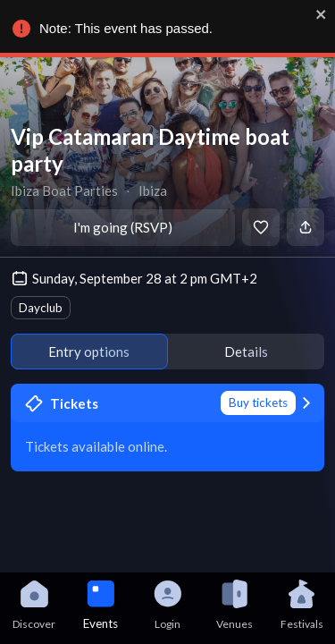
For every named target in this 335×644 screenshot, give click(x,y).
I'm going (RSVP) (123, 227)
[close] (321, 14)
